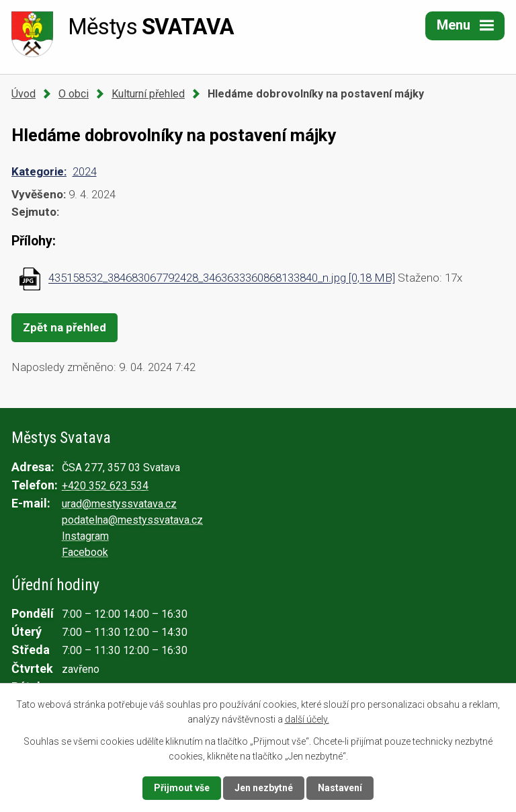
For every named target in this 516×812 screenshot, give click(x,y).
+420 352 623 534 (105, 486)
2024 (85, 171)
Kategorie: (39, 171)
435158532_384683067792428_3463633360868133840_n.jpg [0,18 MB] (222, 278)
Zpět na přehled (64, 327)
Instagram (85, 536)
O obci (74, 94)
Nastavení (340, 788)
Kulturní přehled (148, 94)
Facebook (85, 552)
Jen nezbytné (264, 788)
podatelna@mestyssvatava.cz (132, 520)
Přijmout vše (182, 788)
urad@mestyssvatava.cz (119, 504)
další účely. (307, 719)
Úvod (24, 94)
